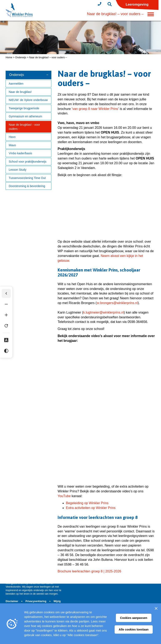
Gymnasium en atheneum (25, 116)
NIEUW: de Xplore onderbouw (28, 100)
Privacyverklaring (36, 601)
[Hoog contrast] (7, 351)
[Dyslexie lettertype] (7, 341)
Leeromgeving (137, 4)
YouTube (64, 496)
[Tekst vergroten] (7, 315)
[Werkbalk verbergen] (7, 294)
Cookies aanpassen (134, 618)
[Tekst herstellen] (7, 326)
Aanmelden (16, 84)
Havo (12, 137)
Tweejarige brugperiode (24, 108)
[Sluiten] (156, 608)
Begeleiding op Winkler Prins (87, 503)
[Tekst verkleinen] (7, 305)
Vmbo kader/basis (20, 153)
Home (9, 57)
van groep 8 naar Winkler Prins (95, 109)
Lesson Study (18, 170)
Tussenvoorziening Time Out (27, 178)
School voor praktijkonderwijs (28, 162)
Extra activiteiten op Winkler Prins (91, 508)
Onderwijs (21, 57)
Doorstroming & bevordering (27, 186)
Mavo (12, 145)
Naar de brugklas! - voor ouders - (24, 127)
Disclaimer (12, 601)
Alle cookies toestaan (134, 629)
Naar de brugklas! (20, 92)
